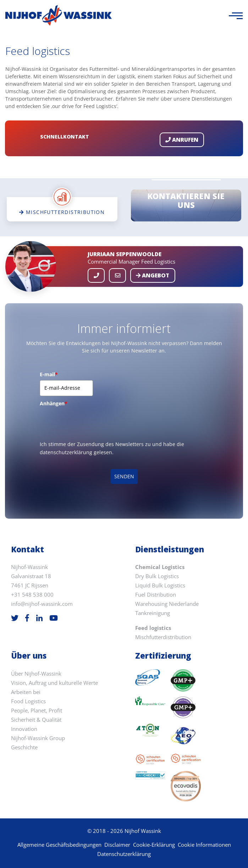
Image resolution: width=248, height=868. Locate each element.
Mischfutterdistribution (163, 637)
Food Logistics (28, 701)
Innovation (24, 729)
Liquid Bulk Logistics (160, 585)
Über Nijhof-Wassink (36, 674)
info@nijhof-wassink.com (42, 604)
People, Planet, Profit (37, 711)
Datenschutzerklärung (124, 854)
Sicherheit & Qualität (36, 720)
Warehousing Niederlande (167, 604)
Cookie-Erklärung (154, 845)
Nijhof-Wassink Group (38, 738)
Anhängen (54, 403)
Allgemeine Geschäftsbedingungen (59, 845)
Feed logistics (153, 628)
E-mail (49, 374)
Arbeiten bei (26, 692)
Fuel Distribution (156, 595)
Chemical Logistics (160, 567)
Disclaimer (117, 845)
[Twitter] (15, 618)
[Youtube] (54, 618)
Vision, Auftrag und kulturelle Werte (54, 683)
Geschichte (24, 747)
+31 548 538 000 (32, 595)
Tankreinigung (153, 613)
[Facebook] (27, 618)
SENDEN (124, 476)
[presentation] (94, 423)
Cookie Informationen (204, 845)
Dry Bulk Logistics (157, 576)
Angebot (153, 275)
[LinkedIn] (39, 618)
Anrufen (182, 140)
